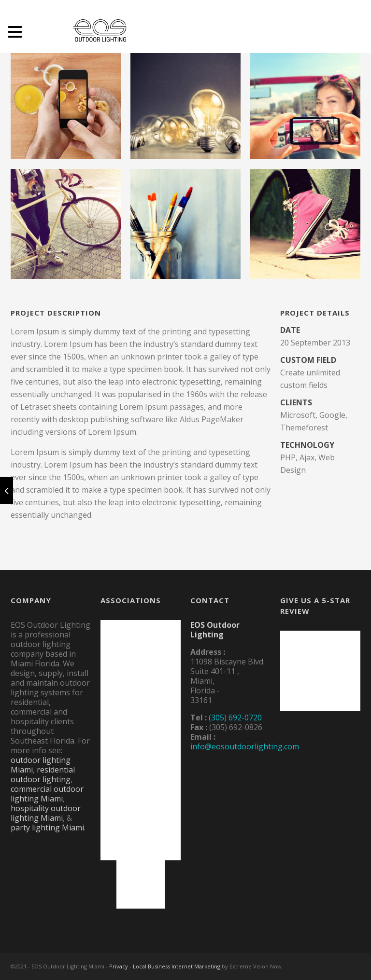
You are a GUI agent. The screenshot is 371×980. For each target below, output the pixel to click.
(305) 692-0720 (235, 718)
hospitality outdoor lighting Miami (46, 813)
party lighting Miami (47, 828)
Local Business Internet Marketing (177, 966)
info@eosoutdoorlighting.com (245, 746)
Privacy (119, 966)
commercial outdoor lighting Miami (47, 794)
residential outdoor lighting (43, 774)
